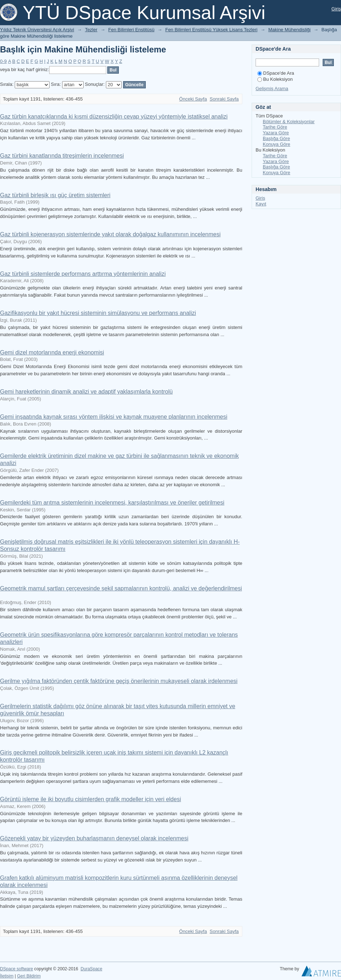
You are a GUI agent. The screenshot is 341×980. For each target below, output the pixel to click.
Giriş (336, 9)
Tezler (91, 30)
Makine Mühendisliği (289, 30)
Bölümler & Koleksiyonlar (289, 122)
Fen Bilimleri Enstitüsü (132, 30)
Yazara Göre (276, 133)
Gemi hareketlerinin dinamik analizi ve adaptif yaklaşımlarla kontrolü (86, 392)
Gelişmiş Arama (272, 89)
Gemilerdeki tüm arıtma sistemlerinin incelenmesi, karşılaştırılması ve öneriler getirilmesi (112, 503)
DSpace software (17, 969)
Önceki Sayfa (193, 99)
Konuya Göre (277, 144)
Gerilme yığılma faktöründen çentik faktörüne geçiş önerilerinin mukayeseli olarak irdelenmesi (119, 681)
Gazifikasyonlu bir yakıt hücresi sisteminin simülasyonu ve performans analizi (98, 313)
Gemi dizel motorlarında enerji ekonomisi (52, 352)
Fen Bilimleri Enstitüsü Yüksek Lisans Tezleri (211, 30)
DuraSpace (91, 969)
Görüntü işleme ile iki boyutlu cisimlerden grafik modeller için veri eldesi (90, 799)
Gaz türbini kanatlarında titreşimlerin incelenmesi (62, 156)
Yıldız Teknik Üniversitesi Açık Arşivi (37, 30)
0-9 (3, 61)
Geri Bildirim (29, 976)
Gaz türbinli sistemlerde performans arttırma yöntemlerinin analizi (83, 274)
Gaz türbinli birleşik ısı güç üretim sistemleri (55, 195)
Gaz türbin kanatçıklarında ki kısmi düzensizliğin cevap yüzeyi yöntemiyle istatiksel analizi (114, 117)
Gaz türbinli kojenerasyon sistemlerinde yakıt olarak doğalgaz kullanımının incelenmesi (110, 234)
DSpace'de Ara (276, 73)
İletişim (7, 976)
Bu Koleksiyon (275, 79)
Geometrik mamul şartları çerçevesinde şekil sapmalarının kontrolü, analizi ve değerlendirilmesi (121, 588)
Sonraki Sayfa (224, 99)
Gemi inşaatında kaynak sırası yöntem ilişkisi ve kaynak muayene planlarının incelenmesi (114, 417)
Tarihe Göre (275, 127)
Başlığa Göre (276, 138)
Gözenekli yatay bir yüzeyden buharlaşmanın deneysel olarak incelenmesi (94, 838)
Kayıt (261, 204)
